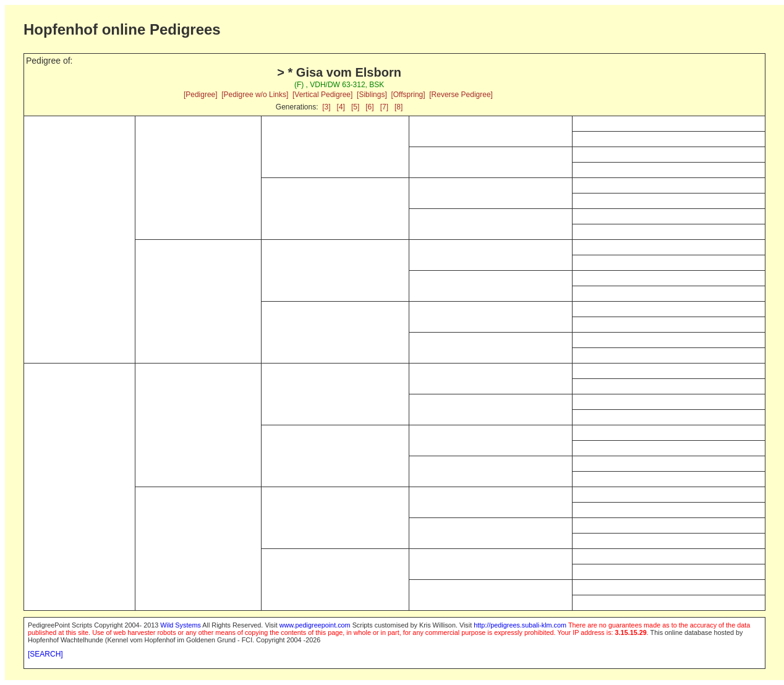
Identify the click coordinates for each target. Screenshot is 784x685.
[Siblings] (372, 95)
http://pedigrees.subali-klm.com (520, 625)
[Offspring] (408, 95)
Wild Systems (181, 625)
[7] (384, 107)
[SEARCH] (45, 654)
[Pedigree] (201, 95)
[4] (341, 107)
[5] (355, 107)
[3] (326, 107)
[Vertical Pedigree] (322, 95)
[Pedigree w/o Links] (255, 95)
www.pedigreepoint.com (315, 625)
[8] (398, 107)
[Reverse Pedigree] (461, 95)
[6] (369, 107)
